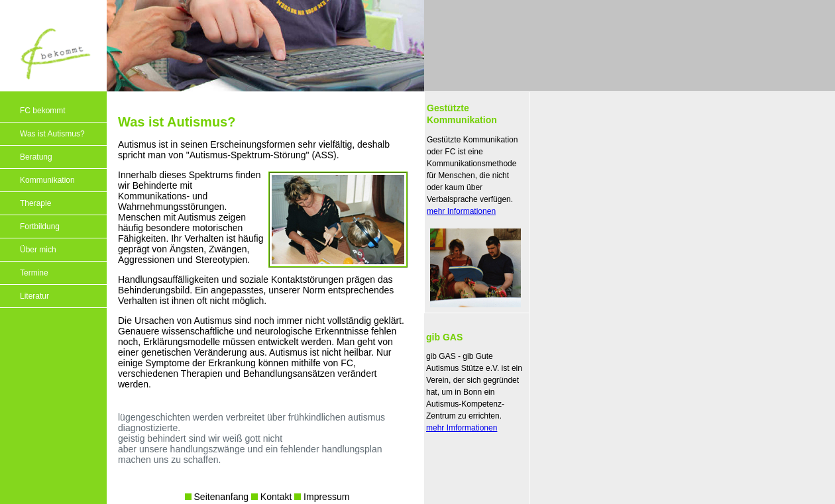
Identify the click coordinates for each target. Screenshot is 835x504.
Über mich (38, 250)
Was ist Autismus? (52, 134)
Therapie (35, 203)
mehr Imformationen (462, 428)
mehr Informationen (461, 211)
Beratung (36, 157)
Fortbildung (40, 227)
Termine (34, 273)
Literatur (34, 296)
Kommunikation (47, 180)
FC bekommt (43, 111)
